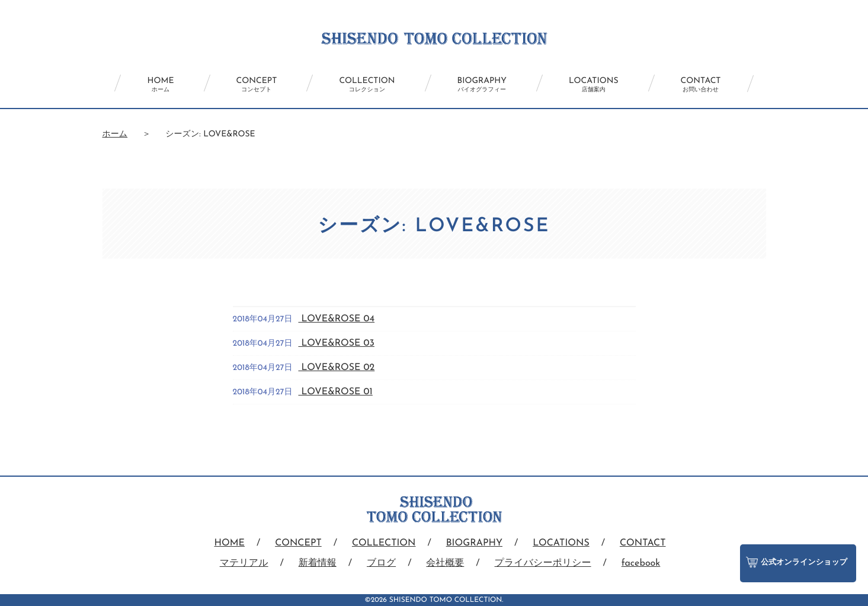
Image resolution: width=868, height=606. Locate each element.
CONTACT (701, 85)
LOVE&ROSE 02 (336, 368)
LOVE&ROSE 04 (336, 319)
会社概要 (445, 563)
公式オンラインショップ (797, 562)
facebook (641, 563)
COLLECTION (367, 85)
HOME (160, 85)
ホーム (115, 134)
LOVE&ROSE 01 (335, 392)
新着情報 (318, 563)
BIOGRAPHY (482, 85)
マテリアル (244, 563)
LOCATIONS (594, 85)
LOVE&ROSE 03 (336, 343)
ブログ (381, 563)
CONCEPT (257, 85)
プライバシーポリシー (543, 563)
